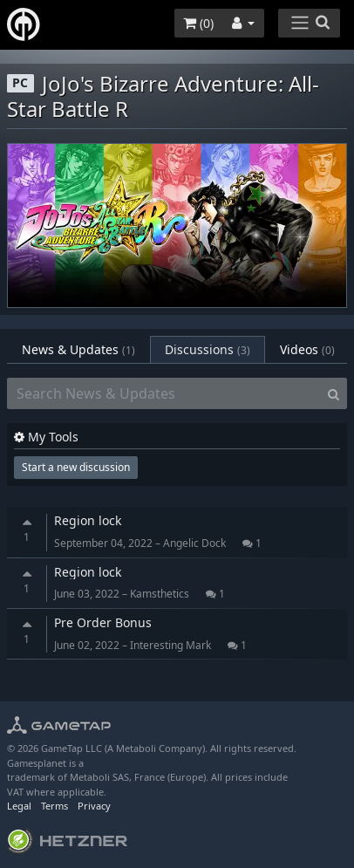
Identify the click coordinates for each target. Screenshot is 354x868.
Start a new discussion (76, 467)
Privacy (94, 806)
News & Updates (78, 349)
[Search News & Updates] (164, 393)
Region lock (88, 520)
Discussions (208, 349)
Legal (19, 806)
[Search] (334, 393)
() (198, 23)
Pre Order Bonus (103, 622)
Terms (54, 806)
